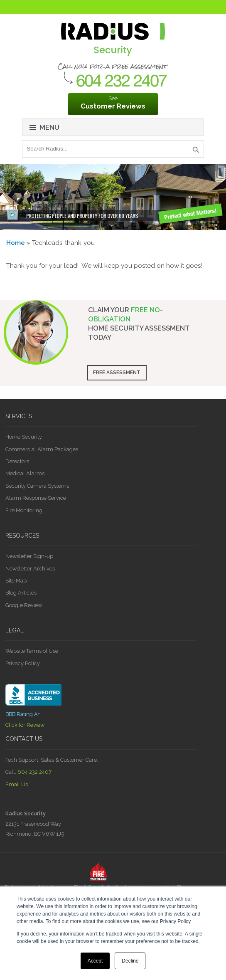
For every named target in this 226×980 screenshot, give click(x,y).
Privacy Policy (23, 663)
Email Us (17, 784)
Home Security (24, 437)
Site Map (16, 581)
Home (16, 243)
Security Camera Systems (37, 486)
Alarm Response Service (36, 498)
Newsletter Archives (30, 569)
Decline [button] (130, 961)
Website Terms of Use (32, 651)
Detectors (17, 461)
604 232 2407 (34, 772)
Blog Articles (21, 593)
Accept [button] (95, 961)
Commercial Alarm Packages (42, 449)
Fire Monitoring (24, 510)
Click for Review (25, 725)
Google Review (24, 605)
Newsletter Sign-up (29, 556)
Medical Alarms (25, 473)
